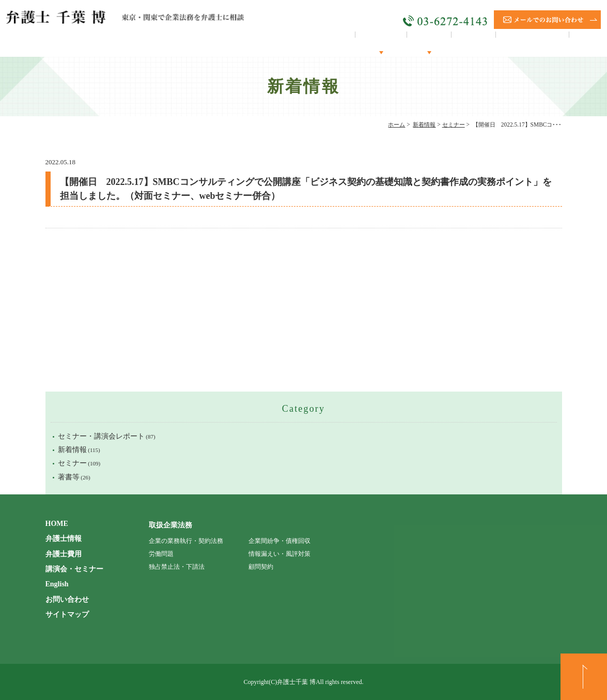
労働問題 (161, 554)
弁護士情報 (362, 43)
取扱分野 (414, 43)
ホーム (396, 125)
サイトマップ (67, 615)
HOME (314, 43)
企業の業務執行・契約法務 (186, 541)
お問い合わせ (67, 600)
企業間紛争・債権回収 (279, 541)
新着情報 (424, 125)
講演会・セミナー (526, 43)
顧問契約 (462, 43)
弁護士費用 (64, 554)
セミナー (454, 125)
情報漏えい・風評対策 (279, 554)
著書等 (69, 477)
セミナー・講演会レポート (101, 436)
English (586, 43)
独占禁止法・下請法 (177, 567)
